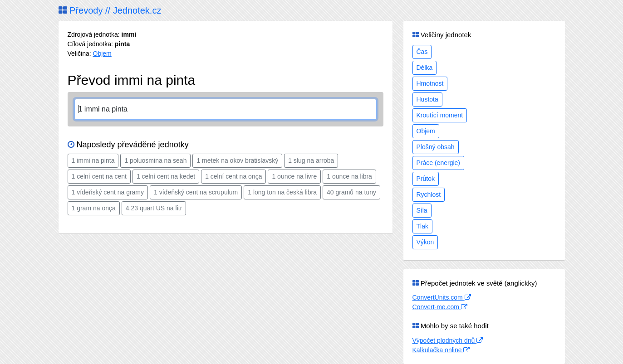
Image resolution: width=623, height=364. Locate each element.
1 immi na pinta (93, 160)
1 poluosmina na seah (155, 160)
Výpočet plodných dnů (448, 340)
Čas (422, 52)
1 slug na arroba (311, 160)
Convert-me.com (440, 307)
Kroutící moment (440, 115)
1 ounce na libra (349, 176)
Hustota (427, 99)
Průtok (426, 179)
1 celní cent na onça (233, 176)
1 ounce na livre (294, 176)
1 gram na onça (94, 208)
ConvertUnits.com (442, 297)
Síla (422, 210)
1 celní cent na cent (99, 176)
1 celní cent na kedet (166, 176)
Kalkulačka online (441, 350)
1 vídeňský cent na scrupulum (196, 192)
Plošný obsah (436, 147)
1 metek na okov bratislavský (237, 160)
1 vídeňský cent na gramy (108, 192)
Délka (425, 68)
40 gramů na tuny (351, 192)
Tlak (422, 226)
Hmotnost (430, 83)
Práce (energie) (439, 163)
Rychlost (429, 194)
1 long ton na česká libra (282, 192)
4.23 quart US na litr (154, 208)
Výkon (425, 242)
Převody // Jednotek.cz (110, 10)
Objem (102, 53)
